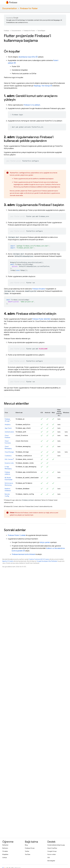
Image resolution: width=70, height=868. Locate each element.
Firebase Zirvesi (30, 848)
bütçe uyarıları (45, 542)
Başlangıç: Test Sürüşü (42, 86)
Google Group (52, 851)
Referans (5, 848)
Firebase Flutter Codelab (17, 535)
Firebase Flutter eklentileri (41, 319)
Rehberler (5, 845)
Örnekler (5, 851)
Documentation (10, 8)
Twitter (27, 851)
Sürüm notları (52, 854)
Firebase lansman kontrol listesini (24, 554)
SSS (49, 858)
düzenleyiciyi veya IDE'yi (27, 57)
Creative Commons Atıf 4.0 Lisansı (39, 559)
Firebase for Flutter (29, 8)
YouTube (28, 854)
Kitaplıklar (5, 854)
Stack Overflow (52, 848)
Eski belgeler (51, 861)
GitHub (5, 858)
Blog (26, 845)
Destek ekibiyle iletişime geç (56, 845)
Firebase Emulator (39, 289)
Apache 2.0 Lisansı (8, 561)
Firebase (6, 31)
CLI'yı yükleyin (32, 105)
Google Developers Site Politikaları (47, 561)
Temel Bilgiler (41, 31)
